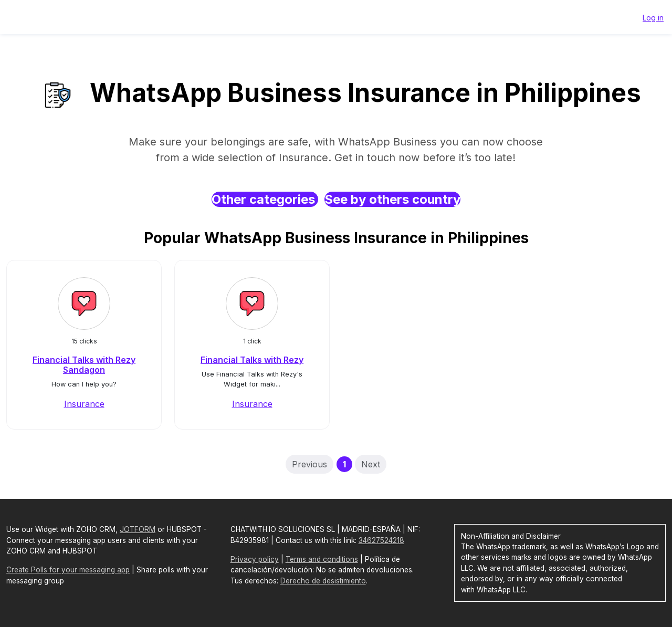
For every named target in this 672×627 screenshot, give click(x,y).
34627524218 (381, 540)
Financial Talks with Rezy (252, 360)
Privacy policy (255, 559)
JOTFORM (138, 529)
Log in (653, 18)
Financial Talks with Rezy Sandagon (84, 365)
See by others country (392, 199)
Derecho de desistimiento (323, 581)
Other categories (265, 199)
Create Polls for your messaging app (68, 570)
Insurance (84, 404)
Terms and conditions (322, 559)
